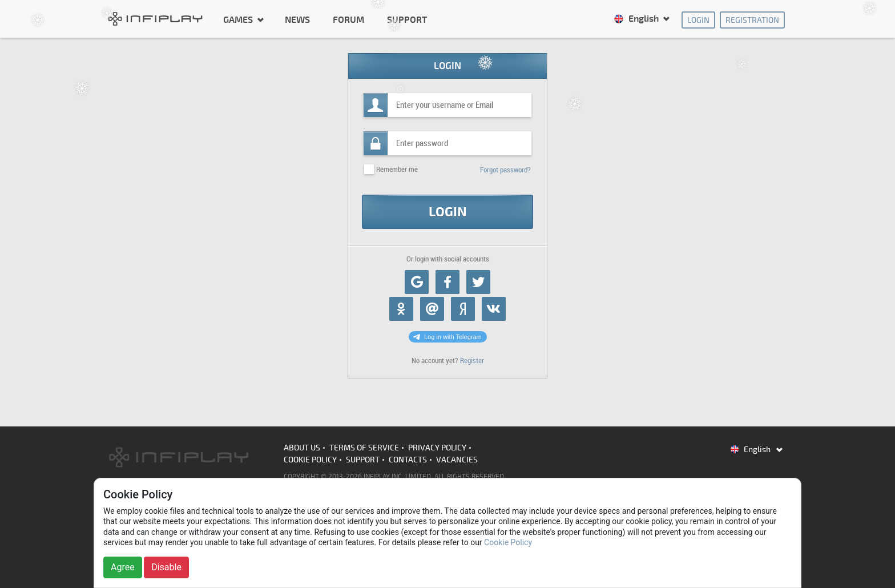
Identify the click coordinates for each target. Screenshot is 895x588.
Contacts (408, 460)
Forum (348, 20)
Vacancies (457, 460)
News (297, 20)
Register (472, 361)
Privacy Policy (437, 448)
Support (407, 20)
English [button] (637, 19)
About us (302, 448)
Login (698, 20)
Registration (752, 20)
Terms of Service (364, 448)
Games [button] (239, 19)
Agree (123, 567)
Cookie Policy (310, 460)
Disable (166, 567)
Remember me (397, 169)
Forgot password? (505, 170)
